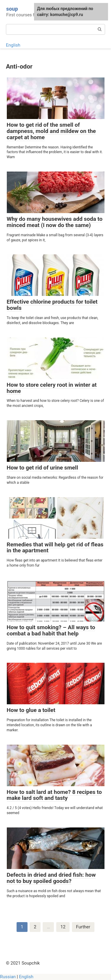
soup (12, 9)
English (13, 45)
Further (83, 927)
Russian (8, 977)
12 (63, 927)
